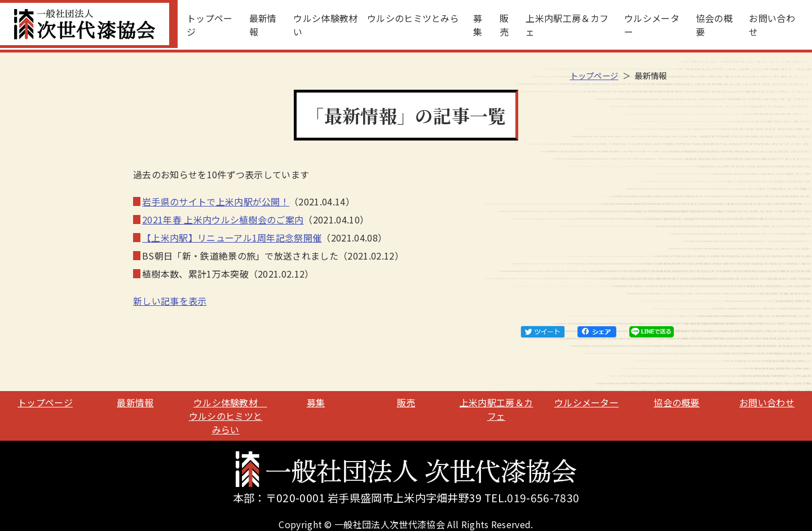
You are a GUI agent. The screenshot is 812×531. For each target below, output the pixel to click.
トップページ (210, 25)
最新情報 (263, 25)
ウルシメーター (652, 25)
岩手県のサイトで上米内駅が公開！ (216, 201)
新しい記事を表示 (170, 301)
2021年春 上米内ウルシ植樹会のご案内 (223, 220)
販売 (504, 25)
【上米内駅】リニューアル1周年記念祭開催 (232, 238)
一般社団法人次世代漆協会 (89, 24)
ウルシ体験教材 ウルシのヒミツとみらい (376, 25)
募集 (478, 25)
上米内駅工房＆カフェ (567, 25)
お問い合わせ (772, 25)
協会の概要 (714, 25)
